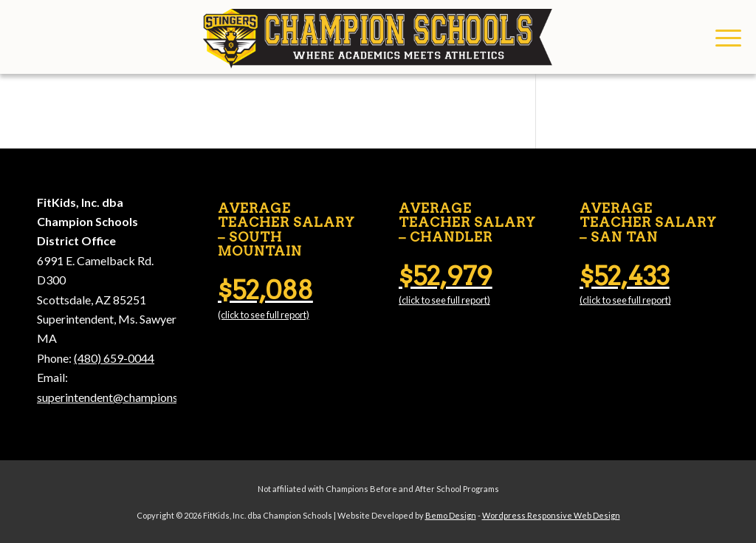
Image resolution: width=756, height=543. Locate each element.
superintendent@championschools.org (134, 397)
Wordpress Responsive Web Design (551, 515)
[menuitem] (724, 37)
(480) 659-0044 (114, 358)
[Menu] (724, 37)
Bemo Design (451, 515)
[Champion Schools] (378, 37)
